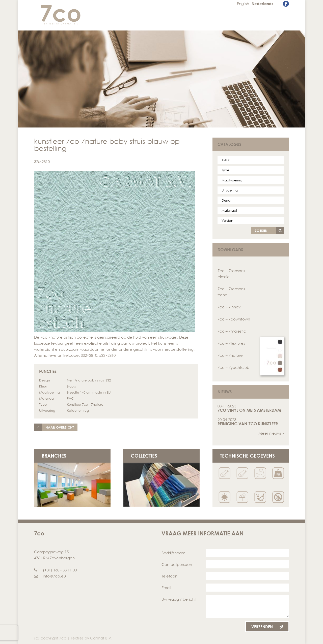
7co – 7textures (231, 343)
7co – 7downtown (234, 319)
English (243, 4)
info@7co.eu (50, 576)
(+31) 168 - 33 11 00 (55, 570)
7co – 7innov (229, 307)
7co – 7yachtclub (233, 367)
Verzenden (267, 627)
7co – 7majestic (232, 331)
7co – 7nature (230, 355)
